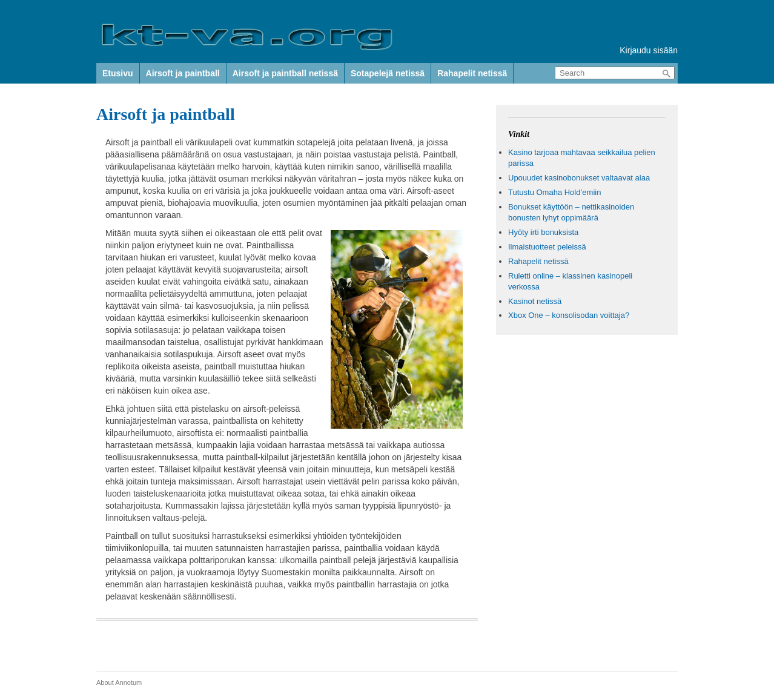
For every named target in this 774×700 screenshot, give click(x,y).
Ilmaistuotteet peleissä (547, 247)
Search (667, 74)
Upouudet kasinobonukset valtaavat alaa (579, 178)
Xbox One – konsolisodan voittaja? (569, 315)
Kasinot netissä (535, 301)
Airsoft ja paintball (183, 73)
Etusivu (118, 73)
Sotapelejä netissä (388, 73)
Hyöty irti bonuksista (543, 232)
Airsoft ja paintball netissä (285, 73)
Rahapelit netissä (472, 73)
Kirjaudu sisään (649, 50)
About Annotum (119, 682)
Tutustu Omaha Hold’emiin (554, 192)
